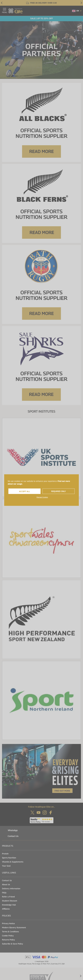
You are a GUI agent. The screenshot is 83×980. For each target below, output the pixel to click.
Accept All (25, 491)
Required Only (59, 491)
